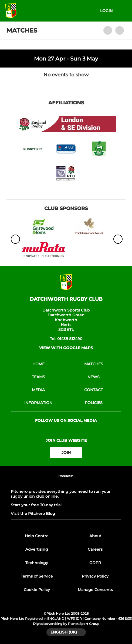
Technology (37, 563)
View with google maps (66, 348)
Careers (95, 549)
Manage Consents (95, 590)
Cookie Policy (37, 590)
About (95, 536)
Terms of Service (37, 576)
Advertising (37, 549)
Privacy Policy (95, 576)
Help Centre (37, 536)
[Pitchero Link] (66, 483)
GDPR (95, 563)
